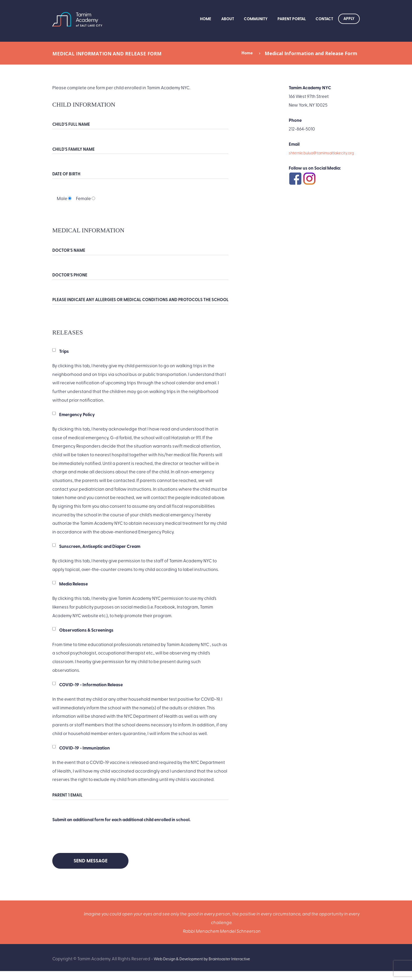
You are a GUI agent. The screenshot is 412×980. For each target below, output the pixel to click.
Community (256, 19)
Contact (324, 19)
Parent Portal (292, 19)
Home (206, 19)
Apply (349, 18)
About (228, 19)
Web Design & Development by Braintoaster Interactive (209, 968)
